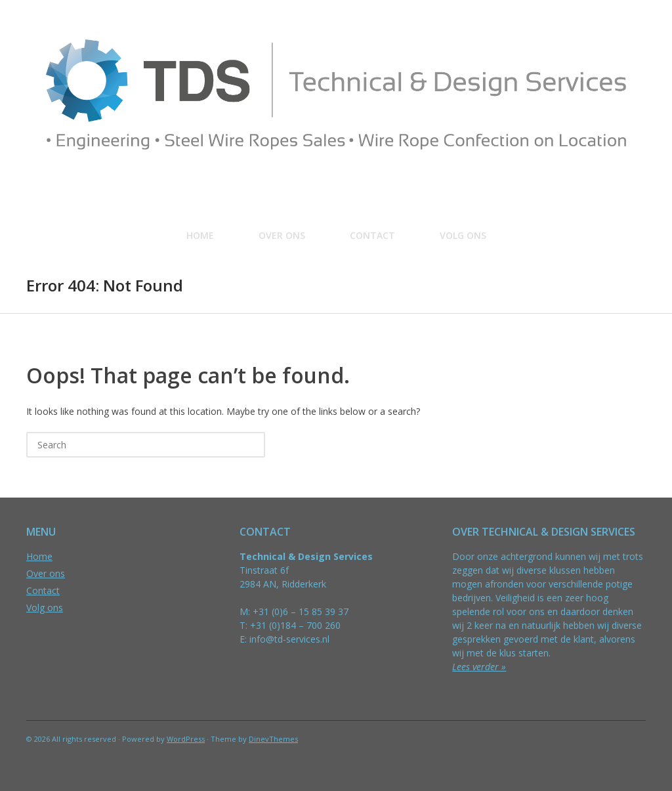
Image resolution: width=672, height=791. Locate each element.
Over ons (282, 235)
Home (200, 235)
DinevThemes (273, 739)
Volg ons (463, 235)
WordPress (186, 739)
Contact (372, 235)
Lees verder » (479, 667)
